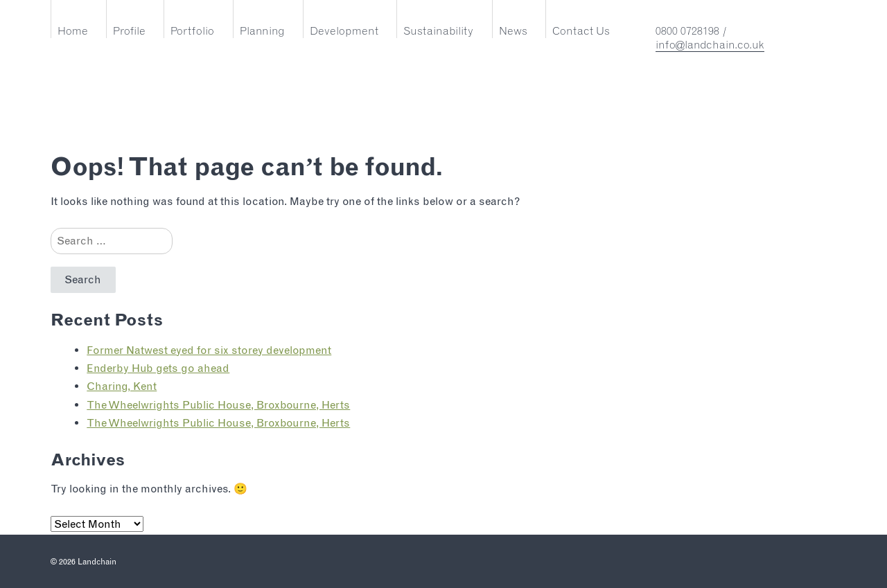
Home (73, 31)
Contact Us (581, 31)
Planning (262, 31)
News (513, 31)
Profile (129, 31)
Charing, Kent (122, 386)
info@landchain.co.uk (710, 45)
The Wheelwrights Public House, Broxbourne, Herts (218, 405)
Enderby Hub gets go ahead (158, 368)
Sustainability (438, 31)
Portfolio (192, 31)
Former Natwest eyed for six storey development (209, 350)
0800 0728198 (687, 31)
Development (344, 31)
